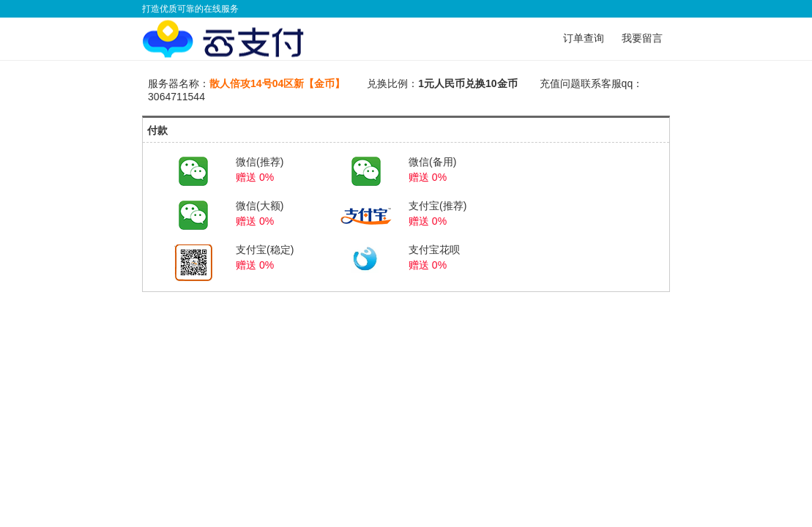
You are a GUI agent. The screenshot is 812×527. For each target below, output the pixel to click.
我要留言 (642, 38)
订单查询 (584, 38)
